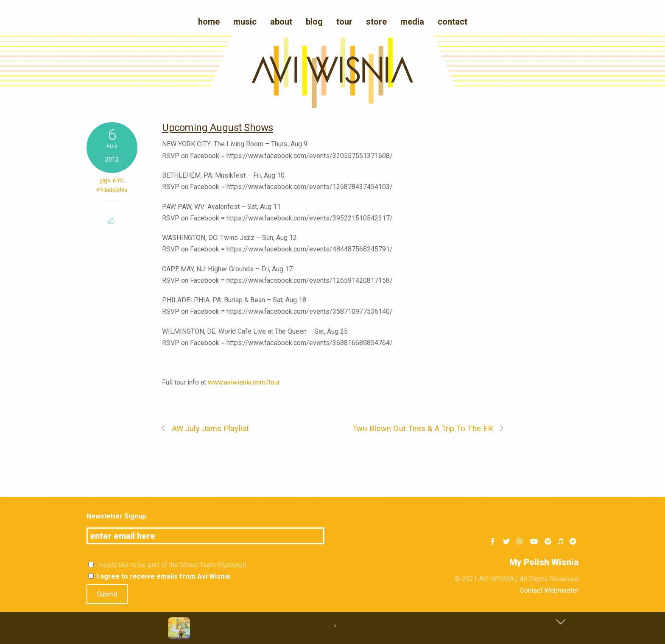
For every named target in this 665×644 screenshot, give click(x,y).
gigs (105, 180)
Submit (107, 594)
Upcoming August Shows (218, 128)
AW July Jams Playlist (205, 428)
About (281, 22)
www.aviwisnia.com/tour (244, 382)
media (412, 22)
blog (314, 22)
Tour (344, 22)
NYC (118, 180)
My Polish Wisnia (544, 562)
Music (245, 22)
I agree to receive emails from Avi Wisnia (159, 576)
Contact (453, 22)
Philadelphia (112, 190)
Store (376, 22)
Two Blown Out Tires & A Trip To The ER (429, 428)
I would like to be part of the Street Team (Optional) (167, 565)
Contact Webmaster (549, 590)
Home (209, 22)
